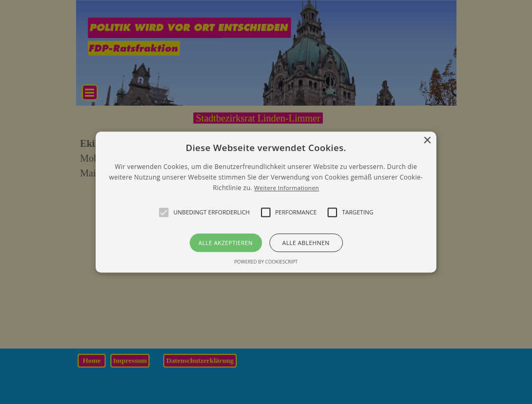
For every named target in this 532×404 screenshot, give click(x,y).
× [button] (427, 141)
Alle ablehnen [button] (306, 243)
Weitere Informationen (287, 188)
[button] (266, 202)
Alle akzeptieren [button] (226, 243)
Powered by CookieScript (266, 262)
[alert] (266, 202)
